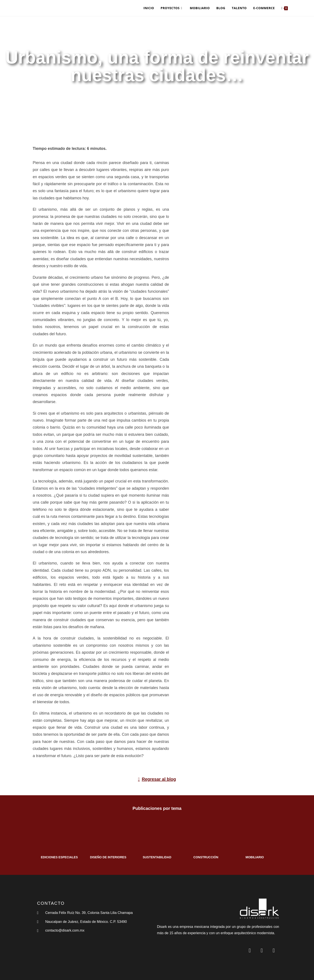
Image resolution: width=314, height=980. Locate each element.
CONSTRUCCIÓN (206, 857)
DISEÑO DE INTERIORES (108, 857)
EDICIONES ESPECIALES (59, 857)
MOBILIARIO (255, 857)
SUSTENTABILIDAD (157, 857)
